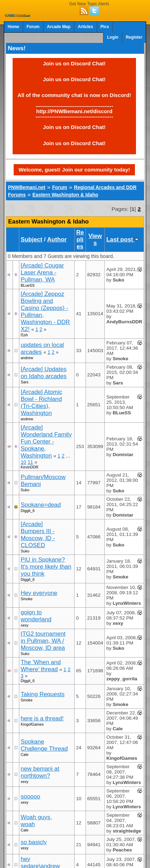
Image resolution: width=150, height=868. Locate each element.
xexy (25, 625)
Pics (105, 27)
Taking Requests (43, 694)
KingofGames (32, 724)
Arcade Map (59, 27)
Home (13, 27)
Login (112, 37)
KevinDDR (30, 467)
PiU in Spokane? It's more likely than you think (46, 567)
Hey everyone (39, 593)
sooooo (30, 796)
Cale (25, 754)
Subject (32, 239)
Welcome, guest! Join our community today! (74, 170)
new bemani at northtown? (40, 772)
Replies (80, 239)
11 (30, 462)
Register (134, 37)
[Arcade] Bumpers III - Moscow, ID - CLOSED (38, 535)
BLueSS (28, 285)
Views (95, 239)
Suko (25, 490)
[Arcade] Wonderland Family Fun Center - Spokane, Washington (46, 442)
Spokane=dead (41, 505)
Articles (86, 27)
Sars (25, 382)
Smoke (27, 599)
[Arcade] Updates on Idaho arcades (44, 373)
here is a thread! (42, 718)
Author (57, 239)
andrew (27, 358)
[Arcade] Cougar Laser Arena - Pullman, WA (42, 273)
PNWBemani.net (27, 187)
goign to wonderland (36, 616)
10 (23, 462)
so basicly (34, 842)
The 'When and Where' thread (41, 666)
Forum (33, 27)
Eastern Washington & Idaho (66, 195)
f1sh (24, 335)
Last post (122, 239)
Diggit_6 (28, 511)
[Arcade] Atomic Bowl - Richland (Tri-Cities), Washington (42, 403)
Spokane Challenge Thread (44, 745)
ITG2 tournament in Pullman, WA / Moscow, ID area (43, 641)
